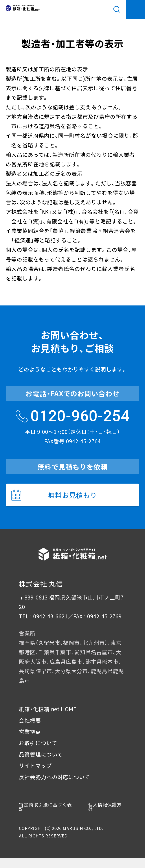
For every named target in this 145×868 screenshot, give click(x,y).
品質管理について (41, 754)
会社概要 (30, 720)
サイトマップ (35, 765)
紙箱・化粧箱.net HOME (48, 709)
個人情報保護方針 (105, 807)
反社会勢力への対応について (55, 777)
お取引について (38, 743)
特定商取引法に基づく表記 (46, 807)
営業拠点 (30, 732)
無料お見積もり (54, 495)
